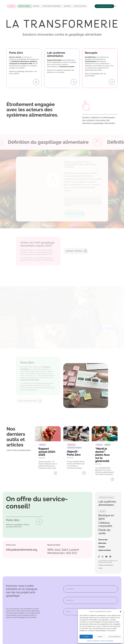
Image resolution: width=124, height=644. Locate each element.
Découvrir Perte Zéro (28, 398)
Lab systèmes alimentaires (107, 503)
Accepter (86, 637)
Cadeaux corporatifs (105, 524)
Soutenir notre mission (104, 6)
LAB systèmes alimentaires (52, 6)
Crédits (100, 568)
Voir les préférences (115, 637)
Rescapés (67, 6)
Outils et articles (80, 6)
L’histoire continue (74, 254)
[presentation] (76, 623)
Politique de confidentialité (93, 641)
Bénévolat (102, 543)
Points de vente (104, 532)
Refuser (100, 637)
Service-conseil (24, 6)
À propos (36, 6)
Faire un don (103, 540)
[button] (121, 612)
